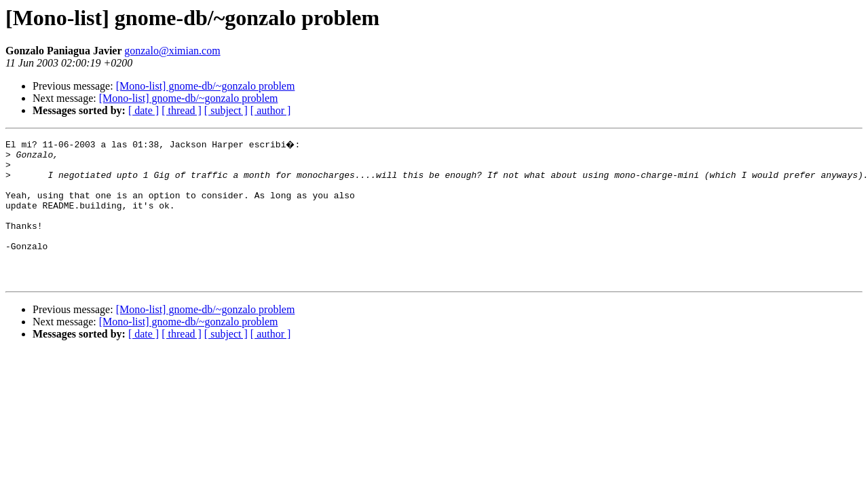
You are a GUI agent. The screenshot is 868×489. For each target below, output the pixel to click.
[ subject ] (226, 110)
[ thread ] (182, 110)
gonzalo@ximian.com (172, 51)
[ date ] (144, 110)
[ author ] (271, 110)
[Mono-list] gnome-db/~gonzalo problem (206, 86)
